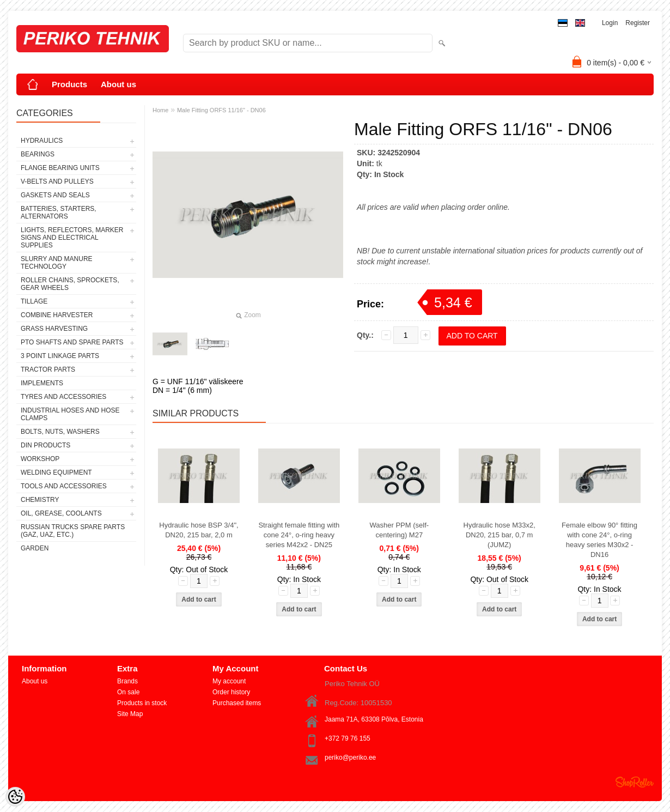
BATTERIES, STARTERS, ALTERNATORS (59, 213)
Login (610, 23)
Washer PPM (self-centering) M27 (399, 530)
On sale (128, 692)
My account (229, 681)
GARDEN (35, 548)
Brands (127, 681)
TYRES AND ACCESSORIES (63, 397)
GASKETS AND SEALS (55, 195)
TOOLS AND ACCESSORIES (64, 486)
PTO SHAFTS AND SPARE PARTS (72, 342)
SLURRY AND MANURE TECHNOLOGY (57, 263)
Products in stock (142, 703)
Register (638, 23)
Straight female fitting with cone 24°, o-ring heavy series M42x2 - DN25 (299, 535)
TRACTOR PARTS (48, 369)
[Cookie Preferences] (15, 797)
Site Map (130, 714)
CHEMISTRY (40, 500)
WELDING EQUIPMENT (56, 472)
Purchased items (237, 703)
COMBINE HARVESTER (57, 315)
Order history (231, 692)
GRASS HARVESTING (54, 329)
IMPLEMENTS (42, 383)
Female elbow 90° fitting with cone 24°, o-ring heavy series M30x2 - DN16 (599, 540)
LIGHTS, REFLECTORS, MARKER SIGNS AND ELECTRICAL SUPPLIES (72, 238)
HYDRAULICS (42, 141)
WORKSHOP (40, 459)
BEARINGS (38, 154)
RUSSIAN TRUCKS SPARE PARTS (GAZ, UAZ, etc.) (73, 531)
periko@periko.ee (350, 758)
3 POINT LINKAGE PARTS (60, 356)
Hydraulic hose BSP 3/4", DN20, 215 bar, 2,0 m (199, 530)
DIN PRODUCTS (45, 445)
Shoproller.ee (635, 782)
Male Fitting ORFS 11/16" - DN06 (221, 110)
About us (118, 84)
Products (69, 84)
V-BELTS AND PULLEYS (57, 181)
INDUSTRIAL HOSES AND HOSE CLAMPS (70, 414)
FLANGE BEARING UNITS (60, 168)
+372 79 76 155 (348, 738)
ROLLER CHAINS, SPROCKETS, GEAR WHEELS (70, 284)
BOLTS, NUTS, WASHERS (60, 432)
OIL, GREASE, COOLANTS (61, 513)
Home (160, 110)
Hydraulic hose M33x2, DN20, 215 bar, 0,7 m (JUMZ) (500, 535)
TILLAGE (34, 301)
